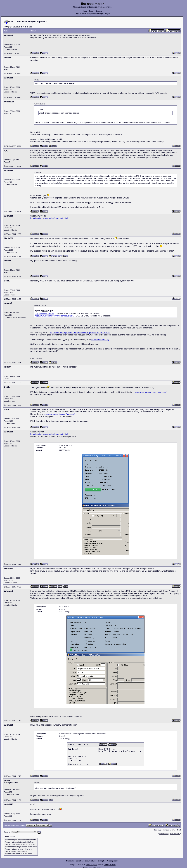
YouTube (112, 865)
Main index (70, 861)
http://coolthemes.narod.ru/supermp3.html (49, 218)
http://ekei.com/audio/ (45, 313)
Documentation (91, 861)
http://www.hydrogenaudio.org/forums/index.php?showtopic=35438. (80, 332)
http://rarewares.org (100, 339)
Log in (108, 14)
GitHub (106, 865)
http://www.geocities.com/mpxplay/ (59, 414)
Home (85, 11)
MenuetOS (22, 21)
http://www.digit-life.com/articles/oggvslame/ (54, 316)
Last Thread (164, 834)
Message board (113, 861)
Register (99, 11)
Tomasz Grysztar (91, 865)
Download (80, 861)
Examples (102, 861)
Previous (16, 27)
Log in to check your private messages (89, 14)
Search (91, 11)
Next (31, 27)
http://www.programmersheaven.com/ (150, 392)
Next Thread (175, 834)
